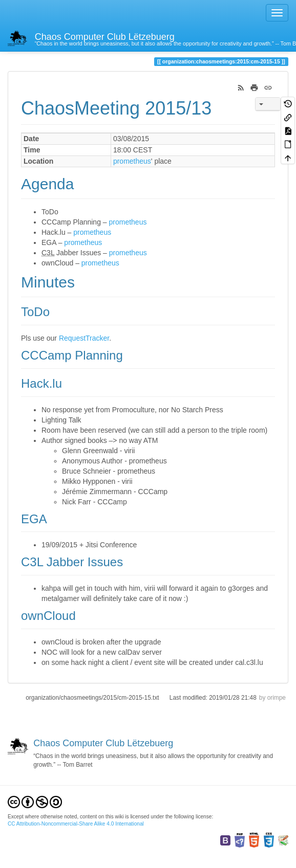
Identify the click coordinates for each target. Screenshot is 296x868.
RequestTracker (84, 338)
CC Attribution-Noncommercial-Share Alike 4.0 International (76, 824)
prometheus (132, 161)
